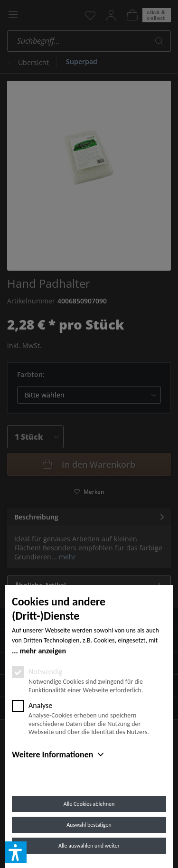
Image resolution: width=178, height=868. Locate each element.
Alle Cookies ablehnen (89, 804)
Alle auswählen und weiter (89, 846)
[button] (16, 852)
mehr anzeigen (43, 651)
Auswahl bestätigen (89, 825)
